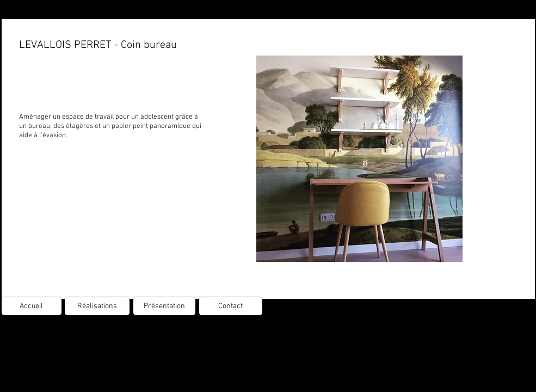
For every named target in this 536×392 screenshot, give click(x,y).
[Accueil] (32, 306)
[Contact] (231, 306)
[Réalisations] (97, 306)
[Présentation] (164, 306)
